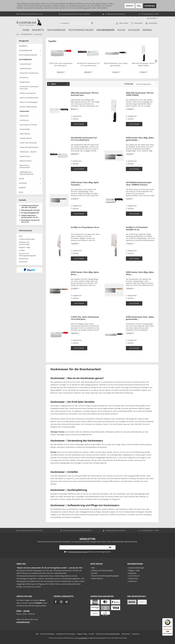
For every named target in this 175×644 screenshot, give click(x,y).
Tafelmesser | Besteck (28, 152)
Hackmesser (24, 111)
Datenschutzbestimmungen (78, 552)
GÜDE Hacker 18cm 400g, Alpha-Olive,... (140, 273)
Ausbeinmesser (26, 64)
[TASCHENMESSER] (56, 30)
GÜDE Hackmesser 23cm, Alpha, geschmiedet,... (116, 64)
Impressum (23, 262)
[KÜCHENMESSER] (106, 30)
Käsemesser (24, 116)
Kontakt (22, 250)
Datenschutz (24, 259)
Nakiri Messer (25, 134)
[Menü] (171, 620)
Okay (139, 6)
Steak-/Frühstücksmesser (29, 147)
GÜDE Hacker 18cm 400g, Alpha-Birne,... (85, 273)
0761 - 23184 (23, 611)
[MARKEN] (147, 30)
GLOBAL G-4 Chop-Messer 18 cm (85, 227)
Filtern (52, 84)
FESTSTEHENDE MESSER (28, 55)
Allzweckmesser (26, 68)
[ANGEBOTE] (38, 30)
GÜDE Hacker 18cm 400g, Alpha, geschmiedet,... (140, 139)
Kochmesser (24, 120)
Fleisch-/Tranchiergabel (29, 102)
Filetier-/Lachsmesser (28, 93)
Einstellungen (150, 6)
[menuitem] (152, 18)
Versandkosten (83, 638)
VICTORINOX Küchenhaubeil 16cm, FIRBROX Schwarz (139, 184)
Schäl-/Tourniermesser (28, 143)
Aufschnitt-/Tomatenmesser (30, 73)
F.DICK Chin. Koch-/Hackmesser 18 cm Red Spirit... (61, 64)
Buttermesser (25, 82)
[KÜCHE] (121, 30)
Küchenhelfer (25, 129)
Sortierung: (129, 84)
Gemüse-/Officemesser (28, 107)
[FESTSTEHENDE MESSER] (81, 30)
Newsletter (132, 573)
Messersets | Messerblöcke (25, 166)
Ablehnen (130, 6)
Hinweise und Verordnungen (24, 243)
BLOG (21, 192)
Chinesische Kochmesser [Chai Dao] (29, 88)
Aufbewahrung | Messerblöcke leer (27, 173)
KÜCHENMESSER (25, 59)
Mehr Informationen (100, 8)
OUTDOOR (23, 183)
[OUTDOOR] (134, 30)
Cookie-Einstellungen (27, 239)
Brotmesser (24, 77)
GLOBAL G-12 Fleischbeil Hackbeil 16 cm (137, 228)
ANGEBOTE (23, 46)
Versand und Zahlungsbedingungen (27, 254)
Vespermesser (25, 156)
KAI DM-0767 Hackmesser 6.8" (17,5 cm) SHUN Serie (88, 64)
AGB (20, 236)
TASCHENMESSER (26, 50)
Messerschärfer (26, 161)
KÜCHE (22, 179)
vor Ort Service (134, 576)
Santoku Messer (26, 138)
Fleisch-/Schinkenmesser (29, 98)
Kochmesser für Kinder (28, 125)
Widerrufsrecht (97, 578)
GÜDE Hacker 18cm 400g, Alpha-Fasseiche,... (85, 184)
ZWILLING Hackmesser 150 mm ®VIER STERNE (143, 64)
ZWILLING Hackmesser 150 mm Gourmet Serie (85, 94)
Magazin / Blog (24, 247)
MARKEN (22, 188)
